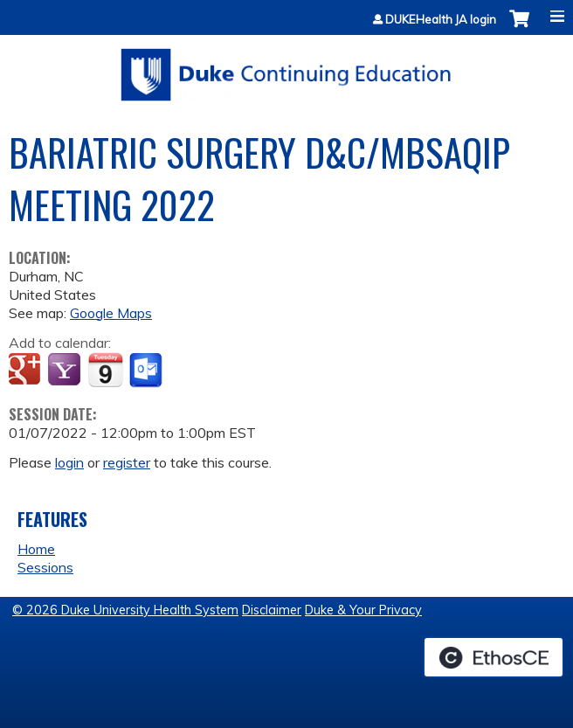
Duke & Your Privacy (363, 610)
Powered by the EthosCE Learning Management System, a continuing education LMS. (494, 657)
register (127, 462)
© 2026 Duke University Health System (125, 610)
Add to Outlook (147, 371)
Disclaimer (272, 610)
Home (36, 549)
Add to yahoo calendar (66, 371)
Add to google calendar (27, 371)
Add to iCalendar (105, 370)
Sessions (45, 567)
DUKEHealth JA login (441, 20)
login (69, 462)
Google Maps (111, 313)
